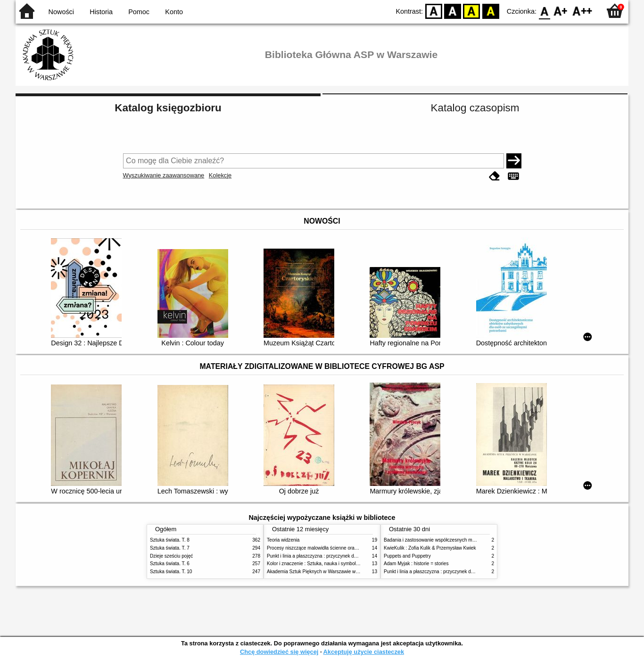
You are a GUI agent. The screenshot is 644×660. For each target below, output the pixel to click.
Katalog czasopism (475, 108)
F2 (582, 11)
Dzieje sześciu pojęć (171, 556)
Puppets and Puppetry (407, 556)
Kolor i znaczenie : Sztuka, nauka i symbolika (314, 564)
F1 (561, 11)
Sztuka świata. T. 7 (170, 548)
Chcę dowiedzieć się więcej (279, 652)
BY (491, 11)
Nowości (61, 12)
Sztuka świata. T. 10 (171, 572)
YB (472, 11)
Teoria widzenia (283, 540)
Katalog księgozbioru (168, 108)
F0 (544, 11)
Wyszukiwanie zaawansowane (164, 175)
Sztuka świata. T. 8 (170, 540)
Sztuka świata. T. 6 (170, 564)
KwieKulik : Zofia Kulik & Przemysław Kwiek (430, 548)
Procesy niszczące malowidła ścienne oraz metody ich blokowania (337, 548)
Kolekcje (220, 175)
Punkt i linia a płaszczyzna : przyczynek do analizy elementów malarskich (344, 556)
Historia (101, 12)
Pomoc (139, 12)
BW (453, 11)
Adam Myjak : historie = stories (416, 564)
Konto (174, 12)
